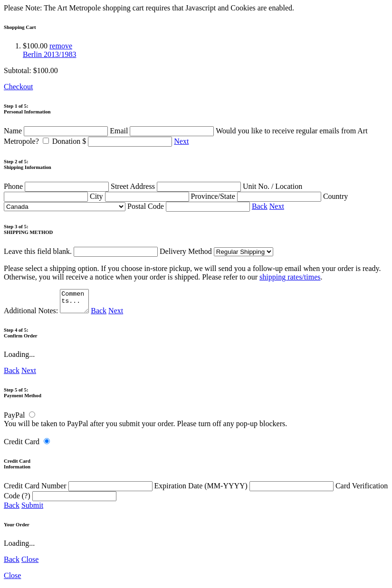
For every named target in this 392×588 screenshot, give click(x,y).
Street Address (177, 186)
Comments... (76, 303)
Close (30, 564)
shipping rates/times (290, 277)
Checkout (18, 87)
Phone (57, 186)
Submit (32, 509)
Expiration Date (245, 490)
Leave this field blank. (81, 251)
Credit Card (22, 446)
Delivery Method (216, 251)
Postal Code (190, 206)
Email (163, 131)
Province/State (257, 196)
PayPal (14, 419)
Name (57, 131)
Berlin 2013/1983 (49, 54)
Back (260, 206)
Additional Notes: (48, 315)
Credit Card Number (79, 490)
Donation (113, 141)
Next (181, 141)
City (140, 196)
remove (61, 46)
